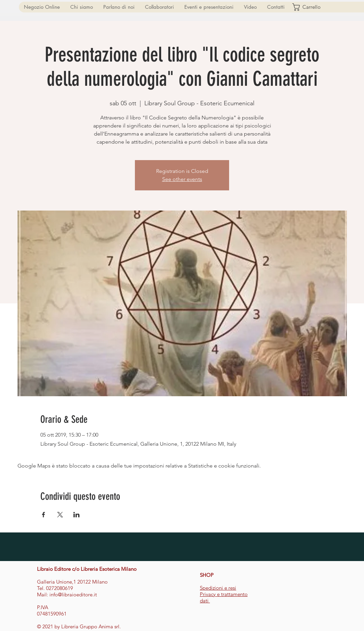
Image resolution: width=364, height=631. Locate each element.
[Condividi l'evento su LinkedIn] (77, 515)
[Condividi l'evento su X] (60, 515)
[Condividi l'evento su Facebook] (44, 515)
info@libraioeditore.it (73, 595)
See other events (182, 179)
